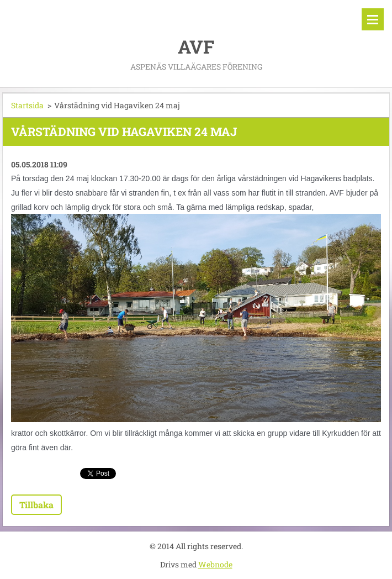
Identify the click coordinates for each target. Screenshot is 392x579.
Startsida (27, 105)
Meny (373, 19)
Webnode (215, 564)
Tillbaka (36, 505)
